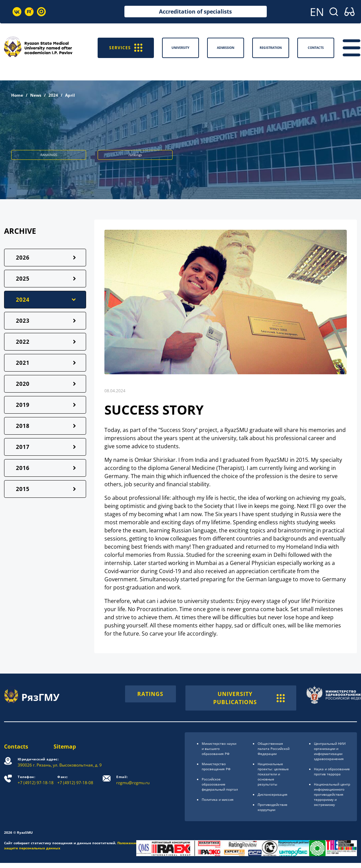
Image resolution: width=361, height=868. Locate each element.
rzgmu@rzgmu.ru (133, 780)
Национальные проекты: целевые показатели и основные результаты (273, 774)
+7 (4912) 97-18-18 (36, 780)
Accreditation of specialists (195, 12)
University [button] (180, 48)
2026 (23, 258)
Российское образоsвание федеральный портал (220, 784)
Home (17, 95)
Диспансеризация (273, 794)
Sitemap (65, 747)
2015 (23, 489)
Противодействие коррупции (273, 807)
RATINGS (150, 694)
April (70, 95)
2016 (23, 468)
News (36, 95)
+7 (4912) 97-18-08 (75, 780)
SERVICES (126, 48)
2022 (23, 342)
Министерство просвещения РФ (216, 766)
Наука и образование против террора (332, 771)
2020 (23, 384)
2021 (23, 363)
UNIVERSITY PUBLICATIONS (249, 698)
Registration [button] (271, 48)
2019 (23, 405)
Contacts (16, 747)
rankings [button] (135, 155)
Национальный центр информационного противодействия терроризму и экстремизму (332, 794)
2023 (23, 321)
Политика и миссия (218, 799)
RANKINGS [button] (49, 155)
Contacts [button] (316, 48)
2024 (53, 95)
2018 (23, 426)
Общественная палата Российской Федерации (274, 749)
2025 (23, 279)
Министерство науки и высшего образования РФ (219, 749)
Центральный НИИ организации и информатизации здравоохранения (330, 751)
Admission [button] (226, 48)
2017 (23, 447)
